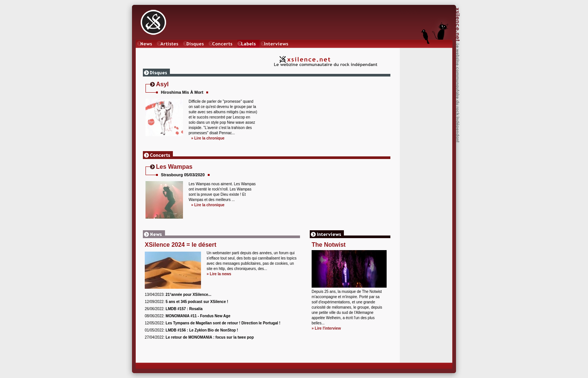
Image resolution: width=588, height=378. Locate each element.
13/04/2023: (178, 295)
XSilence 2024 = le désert (181, 245)
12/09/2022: (186, 302)
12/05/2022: (213, 323)
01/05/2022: (191, 330)
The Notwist (329, 245)
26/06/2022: (174, 309)
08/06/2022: (187, 316)
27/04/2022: (199, 337)
